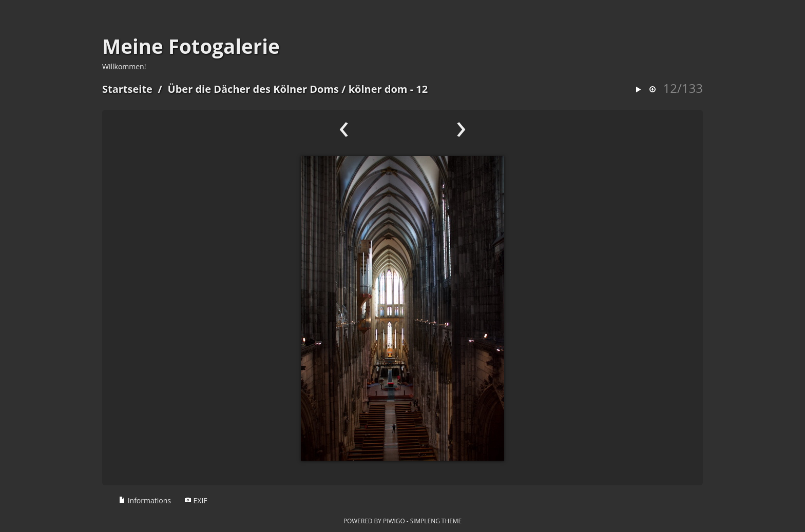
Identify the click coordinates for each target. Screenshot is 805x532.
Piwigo (394, 521)
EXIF (196, 500)
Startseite (127, 89)
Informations (145, 500)
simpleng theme (436, 521)
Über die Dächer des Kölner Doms (253, 89)
